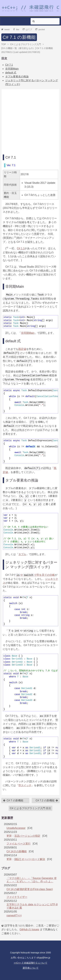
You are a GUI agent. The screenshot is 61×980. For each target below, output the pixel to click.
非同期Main (12, 69)
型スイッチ (25, 785)
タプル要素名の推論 (17, 77)
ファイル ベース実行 (19, 844)
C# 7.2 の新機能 (47, 801)
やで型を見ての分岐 (35, 575)
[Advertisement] (30, 121)
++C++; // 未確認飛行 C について (30, 963)
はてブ (27, 29)
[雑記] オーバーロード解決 (30, 859)
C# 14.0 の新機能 (17, 851)
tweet (5, 29)
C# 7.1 (9, 65)
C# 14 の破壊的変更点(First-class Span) (30, 889)
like (16, 29)
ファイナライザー (17, 897)
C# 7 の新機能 (13, 801)
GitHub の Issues (29, 929)
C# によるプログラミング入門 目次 (30, 808)
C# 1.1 (21, 248)
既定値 (22, 349)
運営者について (31, 968)
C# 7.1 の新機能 (19, 37)
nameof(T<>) (14, 915)
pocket (40, 29)
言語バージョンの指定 (27, 836)
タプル (22, 554)
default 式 (11, 73)
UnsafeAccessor (16, 828)
